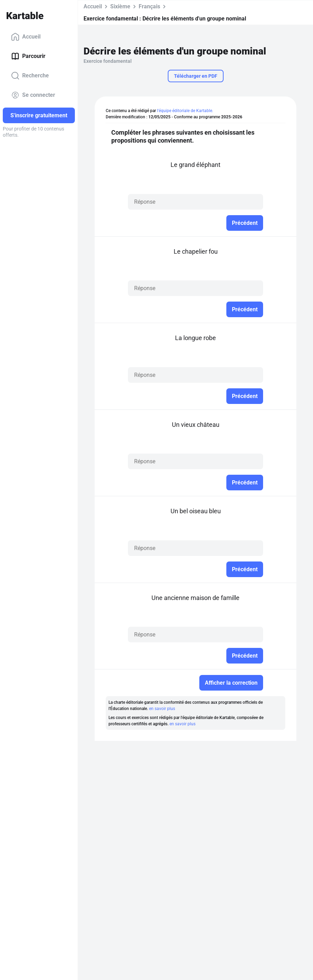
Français (149, 6)
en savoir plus (162, 709)
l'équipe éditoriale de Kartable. (185, 111)
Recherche (30, 76)
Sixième (120, 6)
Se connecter (33, 95)
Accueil (26, 37)
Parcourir (28, 56)
